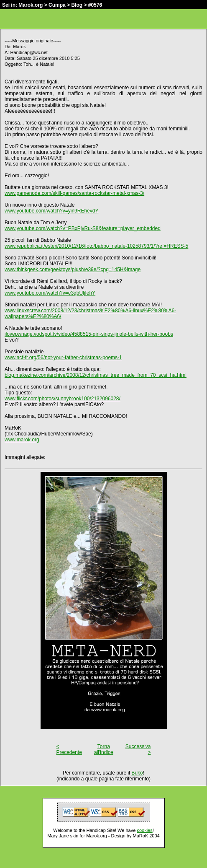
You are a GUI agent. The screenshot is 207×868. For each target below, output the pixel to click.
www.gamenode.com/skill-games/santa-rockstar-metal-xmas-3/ (74, 193)
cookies (144, 830)
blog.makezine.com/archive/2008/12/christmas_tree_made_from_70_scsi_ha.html (96, 375)
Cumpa (57, 5)
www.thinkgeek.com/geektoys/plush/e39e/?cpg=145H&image (73, 269)
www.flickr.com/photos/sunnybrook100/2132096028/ (63, 399)
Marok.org (31, 5)
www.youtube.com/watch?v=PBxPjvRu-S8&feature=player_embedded (83, 228)
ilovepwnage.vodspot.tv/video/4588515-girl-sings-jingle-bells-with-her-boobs (89, 334)
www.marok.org (22, 440)
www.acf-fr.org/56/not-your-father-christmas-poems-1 (63, 358)
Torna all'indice (104, 749)
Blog (77, 5)
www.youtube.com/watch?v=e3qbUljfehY (50, 293)
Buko (137, 773)
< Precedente (69, 749)
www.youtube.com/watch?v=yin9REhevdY (51, 211)
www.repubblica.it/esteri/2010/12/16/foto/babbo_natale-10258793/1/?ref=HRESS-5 (96, 246)
